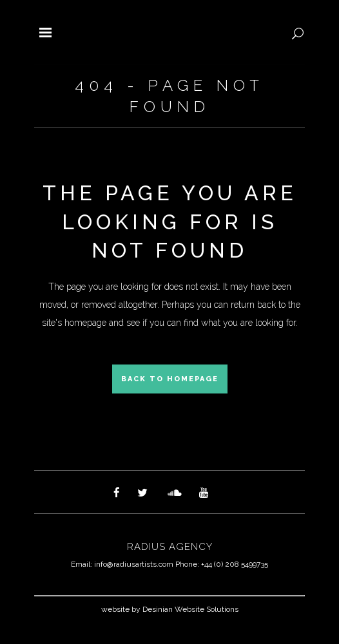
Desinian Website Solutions (190, 609)
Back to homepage (170, 379)
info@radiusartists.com (134, 564)
